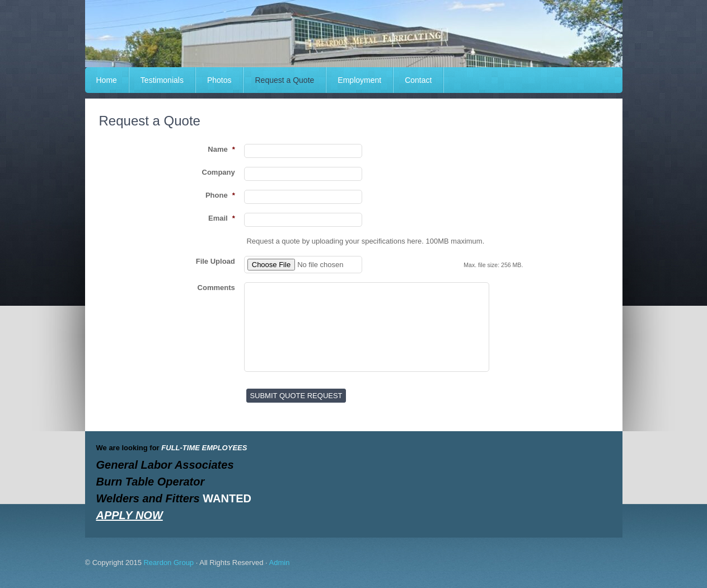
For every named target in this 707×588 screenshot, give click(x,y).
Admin (280, 563)
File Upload (216, 261)
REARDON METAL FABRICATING (354, 34)
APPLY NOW (130, 515)
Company (219, 172)
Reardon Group (168, 563)
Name (221, 149)
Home (107, 80)
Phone (220, 195)
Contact (418, 80)
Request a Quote (284, 80)
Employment (359, 80)
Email (222, 218)
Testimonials (162, 80)
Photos (219, 80)
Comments (216, 288)
